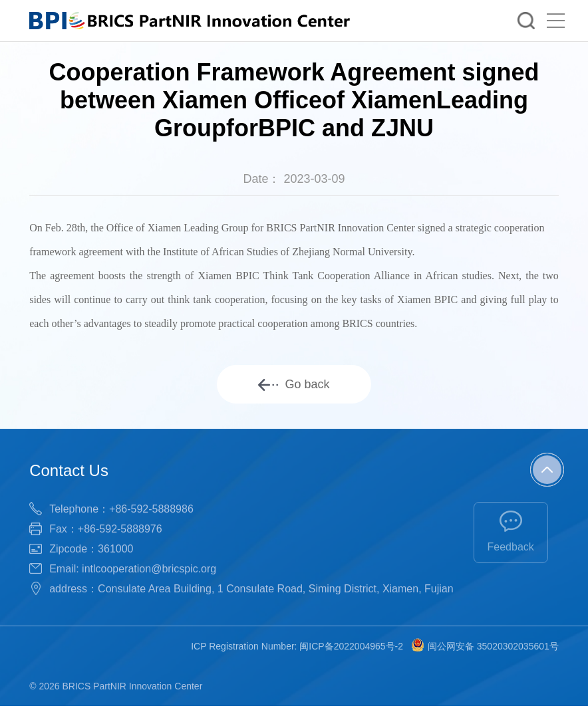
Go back (294, 384)
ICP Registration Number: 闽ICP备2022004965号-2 (297, 647)
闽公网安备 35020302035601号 (485, 647)
